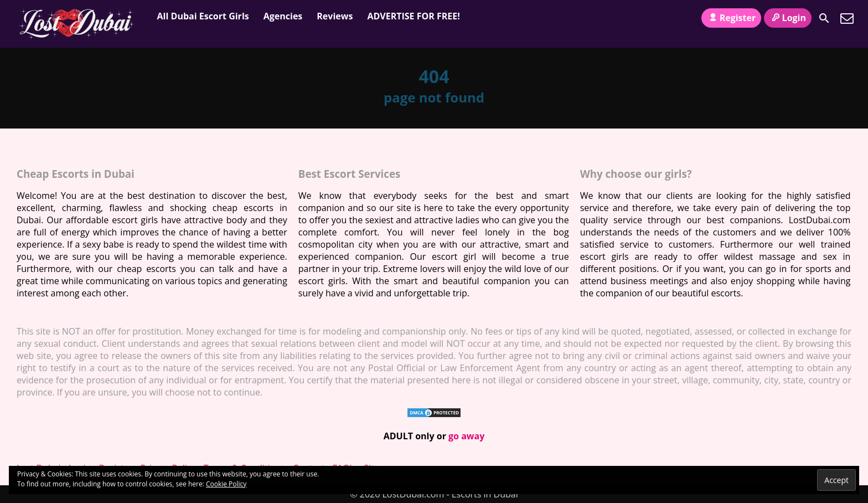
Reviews (335, 16)
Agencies (283, 16)
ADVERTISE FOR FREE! (413, 16)
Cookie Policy (226, 484)
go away (466, 436)
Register (731, 18)
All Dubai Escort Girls (203, 16)
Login (788, 18)
